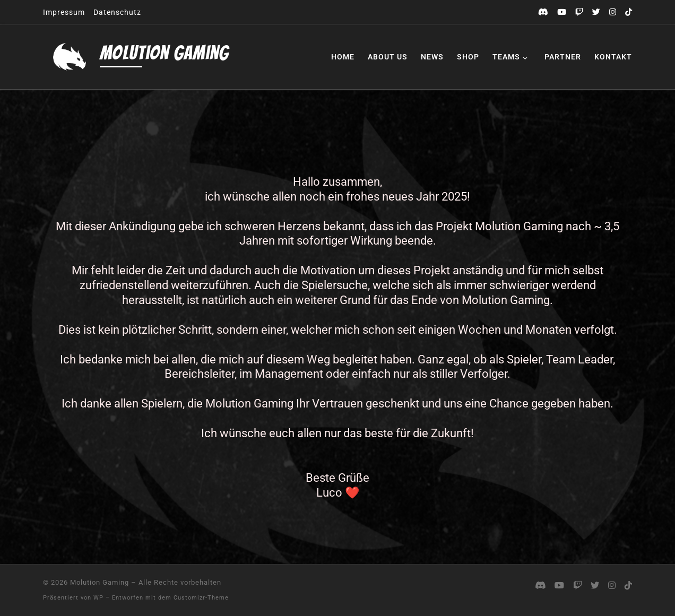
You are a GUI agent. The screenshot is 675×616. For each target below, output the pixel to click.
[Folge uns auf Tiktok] (629, 12)
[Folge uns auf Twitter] (596, 12)
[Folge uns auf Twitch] (579, 12)
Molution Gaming (99, 582)
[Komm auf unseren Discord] (543, 12)
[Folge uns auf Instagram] (613, 12)
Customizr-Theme (201, 598)
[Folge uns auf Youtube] (562, 12)
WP (98, 598)
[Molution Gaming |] (70, 57)
